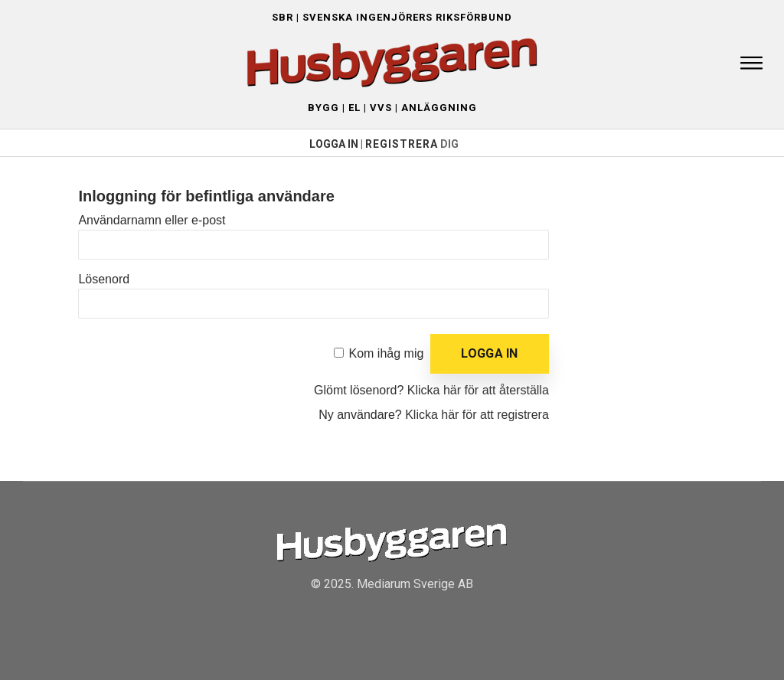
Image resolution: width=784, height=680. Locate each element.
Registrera (402, 144)
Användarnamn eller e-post (152, 220)
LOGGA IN (334, 144)
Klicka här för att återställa (478, 390)
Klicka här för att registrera (477, 415)
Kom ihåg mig (387, 353)
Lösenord (104, 279)
